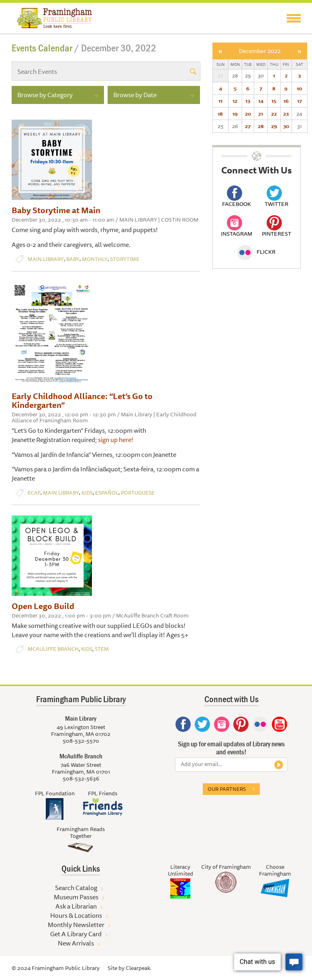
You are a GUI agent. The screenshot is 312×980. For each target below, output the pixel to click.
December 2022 (260, 51)
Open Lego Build (43, 606)
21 (261, 114)
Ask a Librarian (76, 906)
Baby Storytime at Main (56, 210)
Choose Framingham (275, 870)
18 (220, 114)
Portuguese (138, 493)
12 (235, 101)
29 (274, 126)
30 (286, 126)
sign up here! (116, 440)
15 (274, 101)
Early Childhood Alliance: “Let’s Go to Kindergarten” (82, 400)
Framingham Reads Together (81, 832)
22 (274, 114)
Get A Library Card (76, 934)
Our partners (227, 789)
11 (220, 101)
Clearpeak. (139, 968)
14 (261, 101)
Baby (73, 259)
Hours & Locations (76, 915)
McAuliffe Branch (53, 649)
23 (286, 114)
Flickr (256, 252)
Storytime (125, 259)
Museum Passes (76, 897)
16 (286, 101)
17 (300, 101)
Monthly (95, 259)
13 (248, 101)
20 (248, 114)
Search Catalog (76, 888)
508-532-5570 (81, 741)
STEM (102, 649)
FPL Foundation (55, 793)
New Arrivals (76, 943)
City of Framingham (226, 867)
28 (261, 126)
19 (235, 114)
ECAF (34, 493)
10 (299, 88)
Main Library (46, 259)
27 (248, 126)
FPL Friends (103, 793)
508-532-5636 (81, 778)
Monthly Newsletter (76, 925)
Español (107, 493)
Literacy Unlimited (180, 870)
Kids (87, 493)
